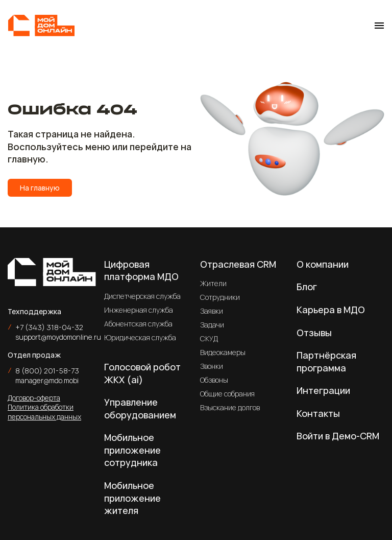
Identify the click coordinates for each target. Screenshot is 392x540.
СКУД (209, 338)
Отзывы (314, 333)
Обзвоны (214, 380)
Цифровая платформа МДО (141, 271)
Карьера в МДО (331, 310)
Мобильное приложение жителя (132, 498)
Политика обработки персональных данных (44, 412)
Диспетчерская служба (142, 296)
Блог (307, 287)
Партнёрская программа (326, 361)
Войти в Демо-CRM (338, 436)
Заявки (212, 311)
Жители (213, 283)
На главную (40, 188)
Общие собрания (227, 394)
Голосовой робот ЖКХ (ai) (142, 373)
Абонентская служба (138, 324)
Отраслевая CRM (238, 264)
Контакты (318, 413)
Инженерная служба (139, 310)
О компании (323, 264)
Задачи (212, 325)
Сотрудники (220, 297)
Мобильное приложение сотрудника (132, 450)
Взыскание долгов (230, 407)
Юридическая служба (140, 337)
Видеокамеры (223, 352)
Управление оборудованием (140, 408)
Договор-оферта (34, 398)
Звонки (212, 366)
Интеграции (323, 390)
